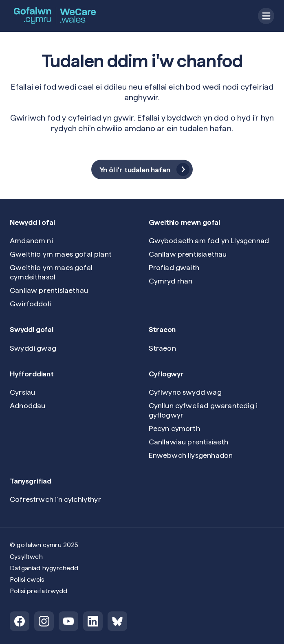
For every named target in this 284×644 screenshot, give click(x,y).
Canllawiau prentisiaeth (189, 442)
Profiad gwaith (174, 267)
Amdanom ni (31, 241)
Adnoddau (28, 406)
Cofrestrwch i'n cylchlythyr (55, 499)
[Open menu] (266, 16)
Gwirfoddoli (30, 304)
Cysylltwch (26, 557)
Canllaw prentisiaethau (49, 290)
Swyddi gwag (33, 348)
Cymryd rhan (171, 281)
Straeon (162, 348)
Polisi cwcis (27, 579)
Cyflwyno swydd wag (185, 392)
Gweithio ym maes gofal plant (61, 254)
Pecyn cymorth (174, 428)
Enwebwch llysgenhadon (191, 455)
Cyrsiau (22, 392)
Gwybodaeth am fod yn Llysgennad (209, 241)
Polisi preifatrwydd (39, 591)
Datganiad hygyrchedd (44, 568)
